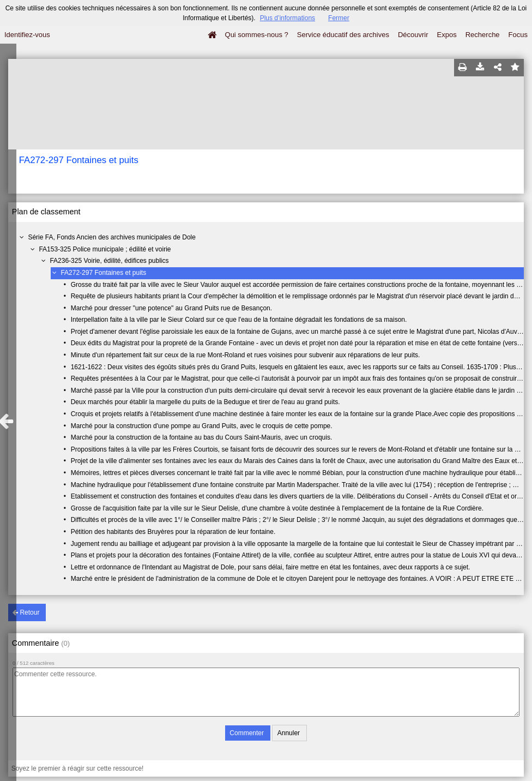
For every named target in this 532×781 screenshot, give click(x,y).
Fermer (339, 18)
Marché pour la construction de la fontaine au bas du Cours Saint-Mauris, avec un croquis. (202, 437)
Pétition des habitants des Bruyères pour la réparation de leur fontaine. (173, 532)
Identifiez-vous (27, 35)
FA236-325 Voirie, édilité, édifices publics (109, 261)
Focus (518, 35)
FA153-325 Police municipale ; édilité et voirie (105, 249)
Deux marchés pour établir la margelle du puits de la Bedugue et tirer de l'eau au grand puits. (205, 402)
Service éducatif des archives (343, 35)
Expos (447, 35)
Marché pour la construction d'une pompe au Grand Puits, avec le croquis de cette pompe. (202, 426)
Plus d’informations (288, 18)
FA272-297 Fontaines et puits (103, 273)
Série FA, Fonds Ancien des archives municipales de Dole (112, 237)
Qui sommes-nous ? (257, 35)
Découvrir (413, 35)
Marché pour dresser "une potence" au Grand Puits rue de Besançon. (171, 308)
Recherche (483, 35)
